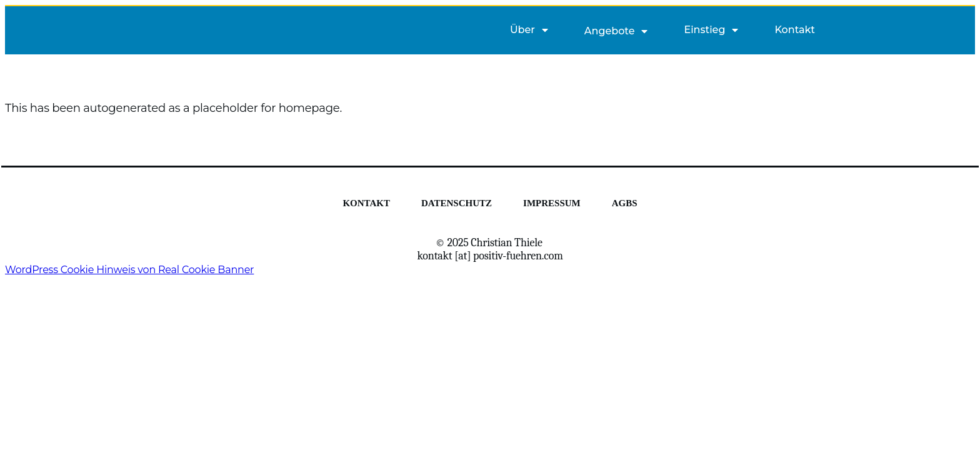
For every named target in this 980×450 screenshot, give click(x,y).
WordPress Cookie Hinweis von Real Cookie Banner (129, 270)
